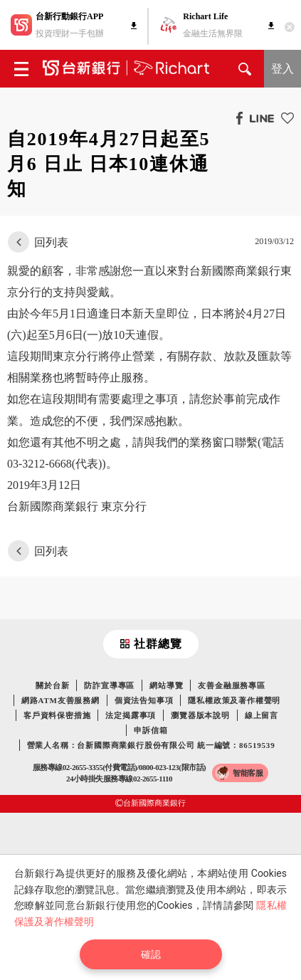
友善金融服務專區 (231, 685)
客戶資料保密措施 (57, 715)
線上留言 (262, 715)
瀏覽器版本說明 (200, 715)
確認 (151, 954)
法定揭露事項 (131, 715)
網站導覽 (166, 685)
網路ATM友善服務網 (60, 700)
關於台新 (52, 685)
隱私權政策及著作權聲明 (234, 700)
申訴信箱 (150, 730)
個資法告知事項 (144, 700)
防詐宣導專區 (109, 685)
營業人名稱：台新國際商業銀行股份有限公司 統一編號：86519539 (151, 745)
